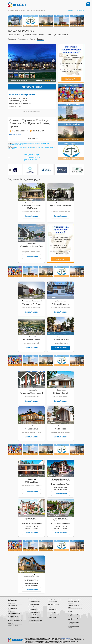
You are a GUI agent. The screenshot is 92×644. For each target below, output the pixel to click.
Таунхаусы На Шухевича (31, 522)
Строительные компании (35, 621)
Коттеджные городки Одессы (74, 617)
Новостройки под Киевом (35, 605)
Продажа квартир (13, 601)
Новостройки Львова (33, 616)
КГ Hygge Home (31, 480)
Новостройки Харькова (34, 613)
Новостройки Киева (33, 603)
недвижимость (36, 110)
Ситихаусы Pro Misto (31, 302)
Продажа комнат (12, 604)
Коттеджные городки (24, 10)
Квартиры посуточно (53, 603)
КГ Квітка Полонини (60, 302)
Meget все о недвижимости (15, 638)
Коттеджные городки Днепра (74, 613)
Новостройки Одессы (34, 611)
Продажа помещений (14, 612)
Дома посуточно (52, 608)
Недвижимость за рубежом (13, 615)
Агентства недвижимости (15, 619)
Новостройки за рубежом (35, 619)
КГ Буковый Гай (32, 578)
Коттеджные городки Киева (74, 605)
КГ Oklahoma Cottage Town (32, 245)
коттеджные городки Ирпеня (23, 142)
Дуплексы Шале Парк (33, 156)
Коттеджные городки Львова (74, 625)
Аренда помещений (53, 613)
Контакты (10, 622)
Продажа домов (12, 607)
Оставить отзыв (16, 133)
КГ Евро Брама (32, 427)
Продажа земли (12, 609)
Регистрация (81, 10)
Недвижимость (12, 10)
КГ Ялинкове (61, 427)
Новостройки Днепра (34, 608)
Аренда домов (52, 605)
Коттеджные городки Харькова (74, 621)
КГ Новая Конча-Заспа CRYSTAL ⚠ (32, 205)
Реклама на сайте (13, 624)
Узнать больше (31, 214)
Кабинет (70, 10)
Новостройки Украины (34, 600)
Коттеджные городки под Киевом (75, 609)
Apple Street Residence (30, 158)
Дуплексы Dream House (61, 204)
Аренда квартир (52, 600)
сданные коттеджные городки (23, 146)
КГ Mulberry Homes (32, 338)
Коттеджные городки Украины (74, 601)
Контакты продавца (32, 85)
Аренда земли (52, 611)
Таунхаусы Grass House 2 (32, 391)
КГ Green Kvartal (60, 391)
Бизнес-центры (52, 616)
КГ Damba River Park (60, 338)
